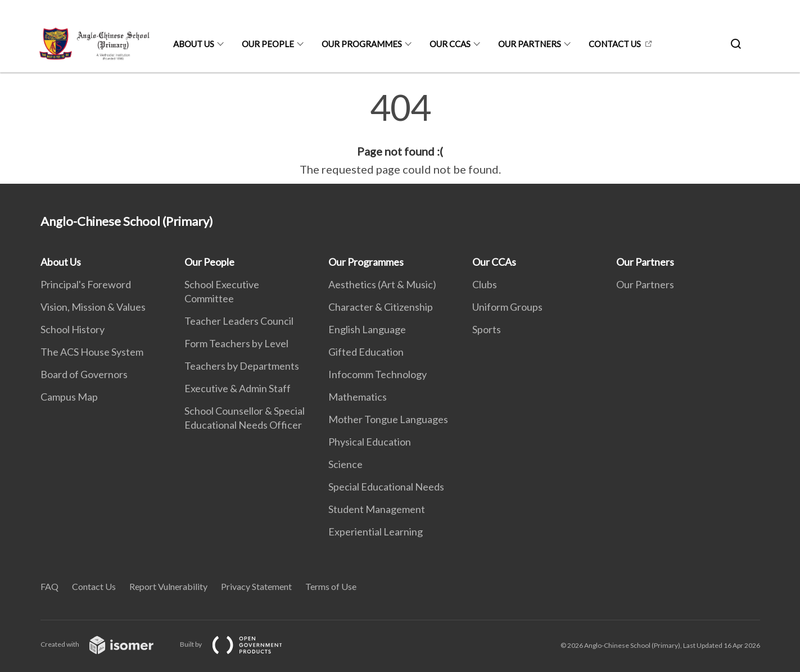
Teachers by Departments (242, 366)
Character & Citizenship (381, 307)
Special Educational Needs (386, 487)
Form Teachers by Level (236, 343)
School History (73, 329)
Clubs (485, 284)
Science (345, 464)
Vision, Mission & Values (93, 307)
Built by (240, 644)
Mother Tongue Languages (388, 419)
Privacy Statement (256, 586)
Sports (487, 329)
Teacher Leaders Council (239, 321)
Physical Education (370, 442)
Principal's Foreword (86, 284)
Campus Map (69, 397)
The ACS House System (92, 352)
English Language (367, 329)
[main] (400, 134)
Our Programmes (362, 44)
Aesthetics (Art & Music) (382, 284)
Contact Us (615, 44)
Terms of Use (331, 586)
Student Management (377, 509)
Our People (268, 44)
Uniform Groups (507, 307)
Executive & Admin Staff (238, 388)
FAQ (49, 586)
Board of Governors (84, 374)
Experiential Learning (376, 532)
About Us (194, 44)
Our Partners (530, 44)
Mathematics (358, 397)
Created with (106, 644)
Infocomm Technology (378, 374)
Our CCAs (450, 44)
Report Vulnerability (168, 586)
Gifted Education (366, 352)
